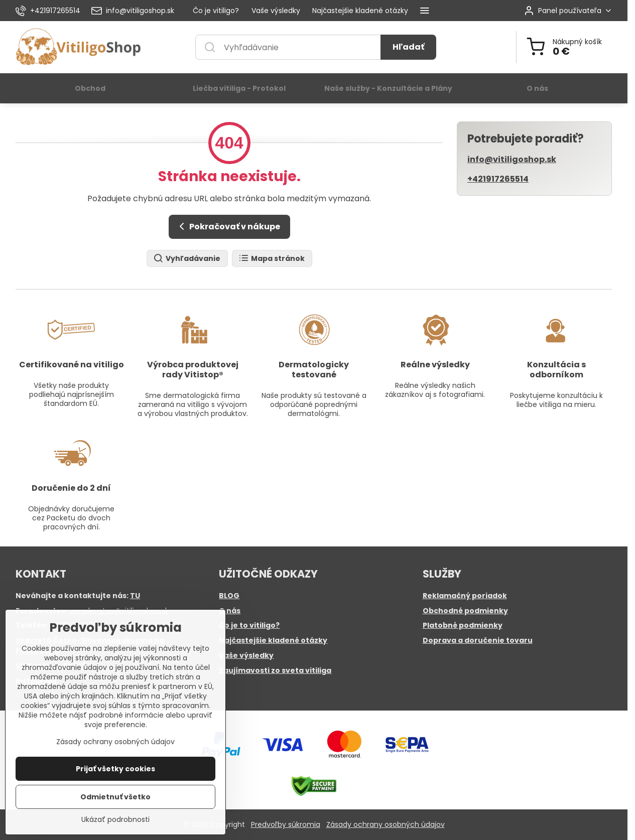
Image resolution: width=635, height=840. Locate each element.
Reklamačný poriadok (465, 596)
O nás (230, 611)
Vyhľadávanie (187, 259)
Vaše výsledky (246, 655)
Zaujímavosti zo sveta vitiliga (275, 670)
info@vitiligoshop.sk (512, 159)
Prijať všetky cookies (115, 771)
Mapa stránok (272, 259)
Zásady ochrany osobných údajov (386, 824)
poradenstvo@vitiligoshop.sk (119, 611)
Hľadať (408, 47)
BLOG (229, 596)
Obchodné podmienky (465, 611)
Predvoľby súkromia (286, 824)
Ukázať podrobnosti (115, 822)
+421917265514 (498, 179)
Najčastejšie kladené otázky (273, 640)
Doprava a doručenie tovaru (478, 640)
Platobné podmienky (463, 625)
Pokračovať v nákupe (228, 226)
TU (135, 596)
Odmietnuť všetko (115, 799)
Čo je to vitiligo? (249, 625)
